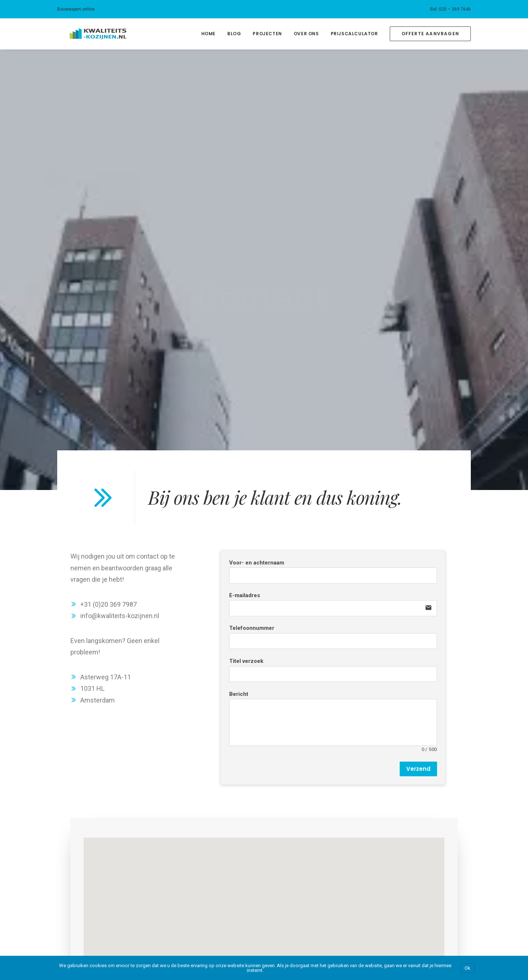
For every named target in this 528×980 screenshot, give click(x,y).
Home (208, 34)
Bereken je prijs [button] (311, 792)
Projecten (267, 34)
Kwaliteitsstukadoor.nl (423, 897)
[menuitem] (450, 9)
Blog (234, 34)
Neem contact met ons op (89, 920)
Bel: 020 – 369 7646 (450, 9)
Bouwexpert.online (76, 9)
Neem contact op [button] (215, 792)
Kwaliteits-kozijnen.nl (422, 862)
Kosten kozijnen (76, 874)
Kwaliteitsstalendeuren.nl (427, 908)
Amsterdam (185, 862)
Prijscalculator (354, 34)
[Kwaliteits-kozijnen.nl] (86, 34)
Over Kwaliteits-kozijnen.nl (89, 862)
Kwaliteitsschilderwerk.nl (426, 885)
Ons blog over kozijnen (85, 908)
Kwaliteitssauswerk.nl (423, 874)
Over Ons (306, 34)
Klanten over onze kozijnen (90, 897)
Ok (467, 968)
